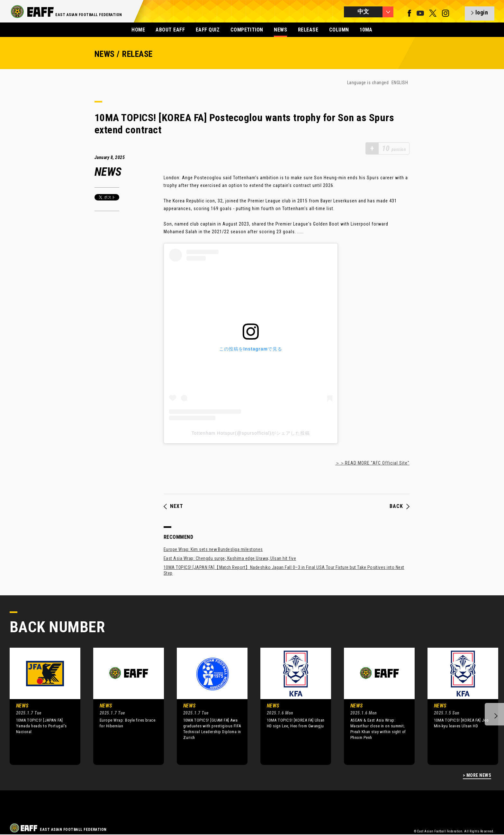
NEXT (173, 506)
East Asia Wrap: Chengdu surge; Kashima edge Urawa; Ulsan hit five (230, 558)
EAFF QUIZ (208, 30)
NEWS (280, 30)
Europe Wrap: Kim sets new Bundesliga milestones (213, 549)
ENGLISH (400, 83)
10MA (366, 30)
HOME (138, 30)
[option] (40, 706)
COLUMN (339, 30)
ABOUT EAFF (170, 30)
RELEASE (308, 30)
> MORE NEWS (477, 775)
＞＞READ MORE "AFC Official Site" (372, 463)
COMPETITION (247, 30)
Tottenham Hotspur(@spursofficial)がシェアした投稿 (251, 433)
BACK (400, 506)
